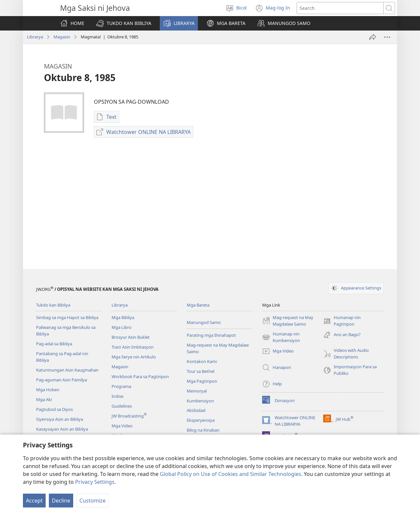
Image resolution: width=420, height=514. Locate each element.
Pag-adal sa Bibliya (54, 344)
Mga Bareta (198, 305)
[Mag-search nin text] (340, 8)
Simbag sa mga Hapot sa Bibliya (67, 317)
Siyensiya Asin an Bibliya (60, 419)
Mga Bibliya (123, 317)
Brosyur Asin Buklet (131, 337)
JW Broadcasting (129, 416)
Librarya (35, 37)
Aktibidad (196, 410)
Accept (34, 501)
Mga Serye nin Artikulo (134, 357)
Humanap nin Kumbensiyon (281, 337)
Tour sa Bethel (200, 371)
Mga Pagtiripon (202, 381)
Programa (121, 386)
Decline (61, 501)
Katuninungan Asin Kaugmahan (67, 370)
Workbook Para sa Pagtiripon (140, 376)
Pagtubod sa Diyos (54, 409)
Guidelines (122, 406)
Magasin (62, 37)
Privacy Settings (95, 482)
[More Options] (387, 37)
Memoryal (197, 391)
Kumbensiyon (200, 401)
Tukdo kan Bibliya (53, 305)
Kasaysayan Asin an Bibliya (62, 429)
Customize (93, 501)
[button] (124, 23)
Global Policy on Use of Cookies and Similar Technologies (231, 474)
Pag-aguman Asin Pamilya (62, 380)
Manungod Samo (204, 322)
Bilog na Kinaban (203, 430)
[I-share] (373, 37)
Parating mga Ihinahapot (211, 335)
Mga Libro (122, 327)
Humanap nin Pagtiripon (342, 321)
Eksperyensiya (201, 420)
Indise (117, 396)
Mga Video (122, 426)
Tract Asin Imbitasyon (133, 347)
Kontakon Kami (202, 361)
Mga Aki (44, 399)
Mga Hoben (48, 390)
